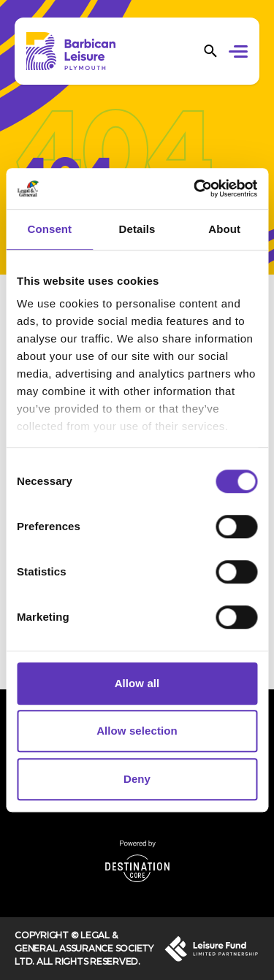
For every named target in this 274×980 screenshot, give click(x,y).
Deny (137, 779)
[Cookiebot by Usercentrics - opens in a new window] (195, 188)
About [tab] (224, 229)
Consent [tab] (49, 229)
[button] (241, 53)
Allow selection (137, 731)
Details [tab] (137, 229)
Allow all (137, 683)
